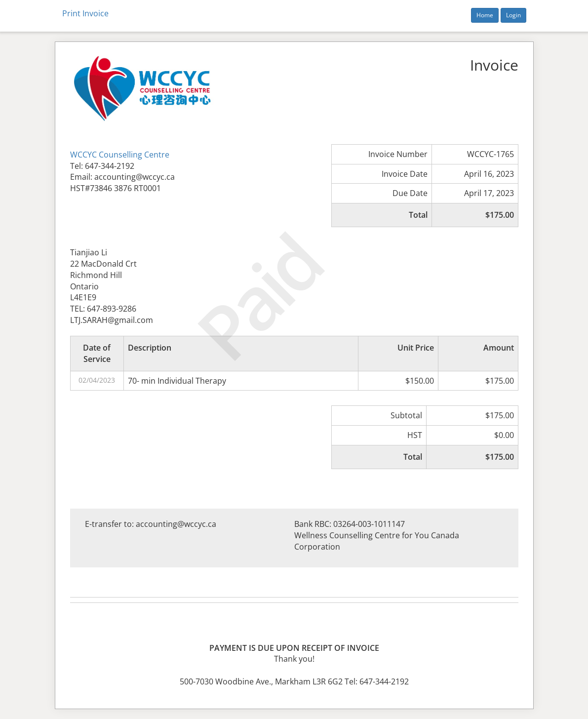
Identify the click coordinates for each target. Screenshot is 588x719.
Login (513, 15)
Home (485, 15)
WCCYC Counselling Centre (120, 155)
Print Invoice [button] (85, 13)
